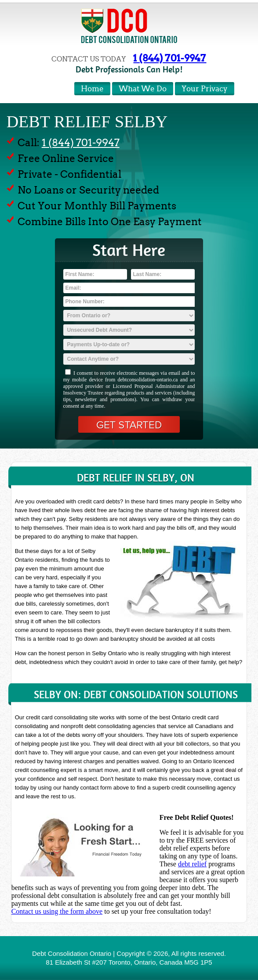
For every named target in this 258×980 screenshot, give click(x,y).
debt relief (192, 864)
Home (92, 89)
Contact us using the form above (57, 911)
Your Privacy (205, 89)
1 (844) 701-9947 (170, 58)
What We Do (143, 89)
